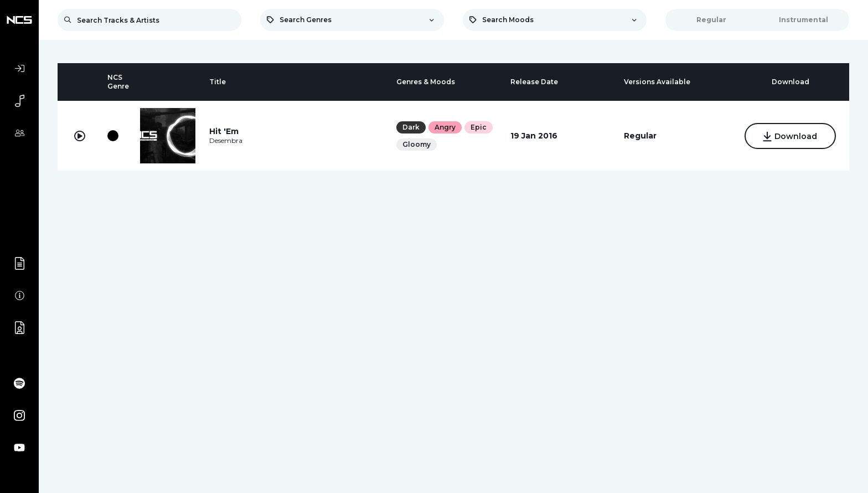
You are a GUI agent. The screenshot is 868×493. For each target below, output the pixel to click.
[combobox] (352, 20)
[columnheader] (80, 82)
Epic (479, 127)
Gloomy (417, 144)
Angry (445, 127)
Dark (411, 127)
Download (790, 137)
